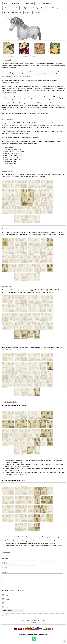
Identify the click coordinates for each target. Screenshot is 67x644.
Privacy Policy (42, 621)
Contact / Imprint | (26, 621)
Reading (37, 12)
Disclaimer (34, 621)
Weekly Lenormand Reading (30, 8)
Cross (38, 3)
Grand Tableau (14, 3)
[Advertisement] (33, 28)
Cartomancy (28, 12)
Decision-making (48, 3)
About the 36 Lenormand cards (12, 12)
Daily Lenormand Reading (11, 8)
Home (5, 3)
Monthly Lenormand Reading (50, 8)
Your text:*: (5, 572)
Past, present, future (28, 3)
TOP (64, 641)
